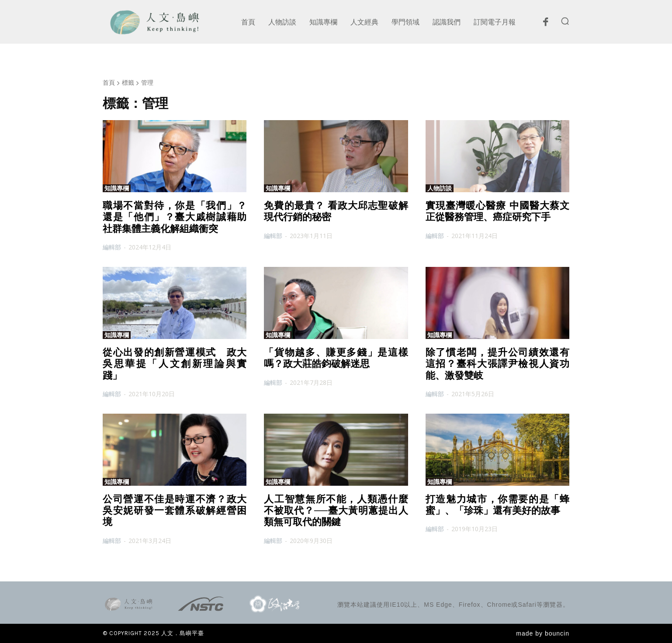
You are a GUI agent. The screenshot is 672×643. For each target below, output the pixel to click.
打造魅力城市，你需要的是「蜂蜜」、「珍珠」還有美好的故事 (497, 505)
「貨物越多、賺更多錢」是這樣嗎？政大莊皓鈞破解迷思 (336, 358)
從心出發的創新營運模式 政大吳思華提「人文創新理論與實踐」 (175, 364)
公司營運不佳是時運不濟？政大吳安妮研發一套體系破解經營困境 (175, 511)
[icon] (545, 24)
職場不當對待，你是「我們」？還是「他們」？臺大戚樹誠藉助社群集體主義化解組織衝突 (175, 217)
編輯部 (112, 247)
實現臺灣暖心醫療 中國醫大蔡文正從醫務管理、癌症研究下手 (497, 211)
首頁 (109, 82)
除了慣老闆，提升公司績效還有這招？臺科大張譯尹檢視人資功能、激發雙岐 (497, 364)
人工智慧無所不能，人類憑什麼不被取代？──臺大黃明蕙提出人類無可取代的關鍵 (336, 511)
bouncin (557, 633)
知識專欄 (117, 188)
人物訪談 (440, 188)
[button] (565, 21)
